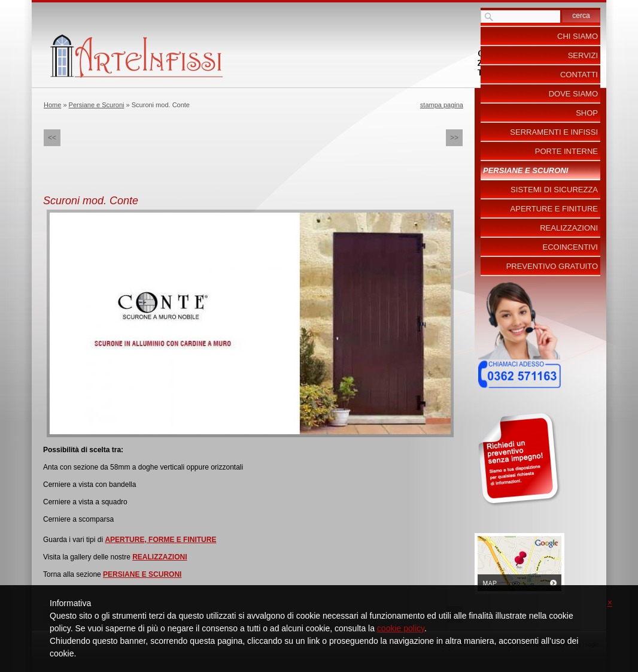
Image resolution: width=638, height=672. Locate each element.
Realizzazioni (569, 228)
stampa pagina (442, 105)
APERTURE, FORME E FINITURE (160, 540)
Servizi (583, 55)
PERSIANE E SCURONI (142, 574)
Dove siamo (573, 94)
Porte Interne (566, 151)
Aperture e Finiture (554, 209)
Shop (587, 113)
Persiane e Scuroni (97, 105)
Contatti (579, 75)
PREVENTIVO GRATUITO (552, 266)
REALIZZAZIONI (159, 557)
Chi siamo (578, 36)
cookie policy (401, 628)
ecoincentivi (570, 247)
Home (52, 105)
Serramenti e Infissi (554, 132)
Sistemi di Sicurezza (554, 190)
